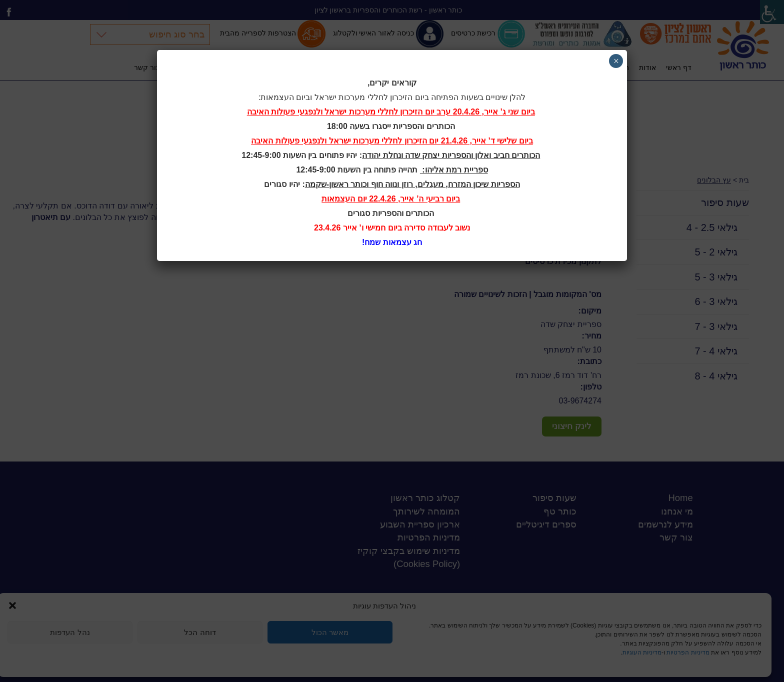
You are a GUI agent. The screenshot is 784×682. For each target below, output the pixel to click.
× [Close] (616, 61)
